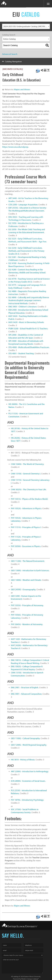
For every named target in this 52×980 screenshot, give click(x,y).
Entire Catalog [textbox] (10, 39)
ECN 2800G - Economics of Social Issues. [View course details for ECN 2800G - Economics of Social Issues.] (28, 781)
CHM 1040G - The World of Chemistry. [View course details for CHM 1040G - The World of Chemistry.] (28, 464)
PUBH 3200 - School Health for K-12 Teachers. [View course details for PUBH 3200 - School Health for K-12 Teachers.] (28, 329)
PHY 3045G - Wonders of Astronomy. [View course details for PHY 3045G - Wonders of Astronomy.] (27, 624)
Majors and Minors (22, 89)
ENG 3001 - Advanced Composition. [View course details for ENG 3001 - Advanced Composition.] (26, 694)
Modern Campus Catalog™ (30, 979)
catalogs (16, 976)
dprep (25, 147)
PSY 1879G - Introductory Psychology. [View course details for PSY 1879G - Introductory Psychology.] (27, 800)
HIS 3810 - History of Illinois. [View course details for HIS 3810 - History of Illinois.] (23, 760)
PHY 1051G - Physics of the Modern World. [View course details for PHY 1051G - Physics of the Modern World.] (29, 499)
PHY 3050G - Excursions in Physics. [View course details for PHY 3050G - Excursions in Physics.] (26, 546)
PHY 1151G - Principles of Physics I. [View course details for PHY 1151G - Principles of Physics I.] (26, 527)
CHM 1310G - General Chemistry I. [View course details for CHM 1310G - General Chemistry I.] (26, 474)
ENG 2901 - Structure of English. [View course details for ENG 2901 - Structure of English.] (25, 688)
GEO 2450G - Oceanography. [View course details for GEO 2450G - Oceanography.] (23, 589)
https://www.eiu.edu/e (13, 147)
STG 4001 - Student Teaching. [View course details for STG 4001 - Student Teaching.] (21, 353)
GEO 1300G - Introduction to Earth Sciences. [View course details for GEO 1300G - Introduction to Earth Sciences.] (30, 571)
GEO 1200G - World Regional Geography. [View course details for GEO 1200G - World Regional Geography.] (29, 745)
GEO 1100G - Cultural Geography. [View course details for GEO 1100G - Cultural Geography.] (26, 738)
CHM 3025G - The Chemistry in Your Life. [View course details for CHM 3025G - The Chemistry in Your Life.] (29, 490)
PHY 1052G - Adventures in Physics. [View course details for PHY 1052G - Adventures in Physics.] (26, 508)
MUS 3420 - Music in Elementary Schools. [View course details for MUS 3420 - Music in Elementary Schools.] (26, 322)
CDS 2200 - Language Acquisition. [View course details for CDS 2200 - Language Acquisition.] (23, 205)
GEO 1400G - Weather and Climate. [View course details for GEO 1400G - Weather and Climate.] (26, 580)
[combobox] (26, 26)
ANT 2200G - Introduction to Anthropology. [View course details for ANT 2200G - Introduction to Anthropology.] (30, 771)
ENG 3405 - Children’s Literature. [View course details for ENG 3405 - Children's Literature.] (23, 307)
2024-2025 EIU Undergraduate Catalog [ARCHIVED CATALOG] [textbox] (27, 26)
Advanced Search (10, 54)
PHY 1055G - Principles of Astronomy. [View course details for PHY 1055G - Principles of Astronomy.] (27, 605)
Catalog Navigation (13, 62)
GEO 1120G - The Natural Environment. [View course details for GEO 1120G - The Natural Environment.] (28, 561)
